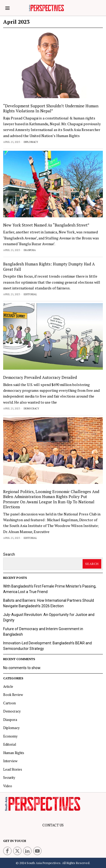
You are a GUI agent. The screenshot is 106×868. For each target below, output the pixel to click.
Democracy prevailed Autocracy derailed (40, 377)
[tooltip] (7, 851)
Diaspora (30, 250)
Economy (10, 736)
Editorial (30, 294)
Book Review (13, 695)
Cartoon (9, 703)
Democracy (31, 408)
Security (9, 777)
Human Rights (14, 753)
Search (9, 554)
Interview (10, 761)
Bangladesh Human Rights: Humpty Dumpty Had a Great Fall (49, 267)
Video (8, 786)
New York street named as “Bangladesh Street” (46, 225)
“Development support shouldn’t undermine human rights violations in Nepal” (51, 109)
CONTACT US (53, 825)
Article (8, 686)
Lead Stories (13, 769)
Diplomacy (31, 142)
